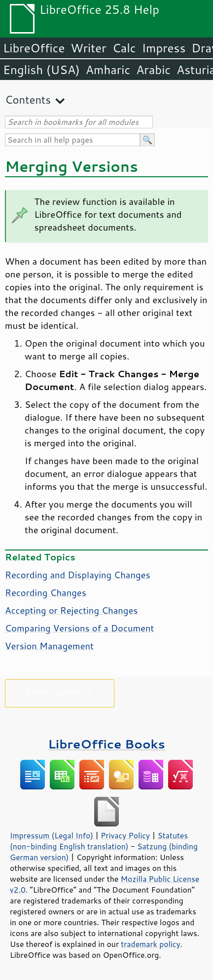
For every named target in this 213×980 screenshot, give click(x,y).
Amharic (108, 70)
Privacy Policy (125, 835)
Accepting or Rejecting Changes (71, 610)
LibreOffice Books (106, 744)
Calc (124, 48)
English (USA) (41, 70)
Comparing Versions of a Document (80, 628)
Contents (28, 99)
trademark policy (150, 944)
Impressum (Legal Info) (52, 835)
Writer (88, 48)
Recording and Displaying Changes (78, 575)
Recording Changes (46, 592)
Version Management (49, 646)
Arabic (153, 70)
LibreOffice (34, 48)
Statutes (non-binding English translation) (99, 841)
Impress (164, 48)
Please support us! (60, 691)
